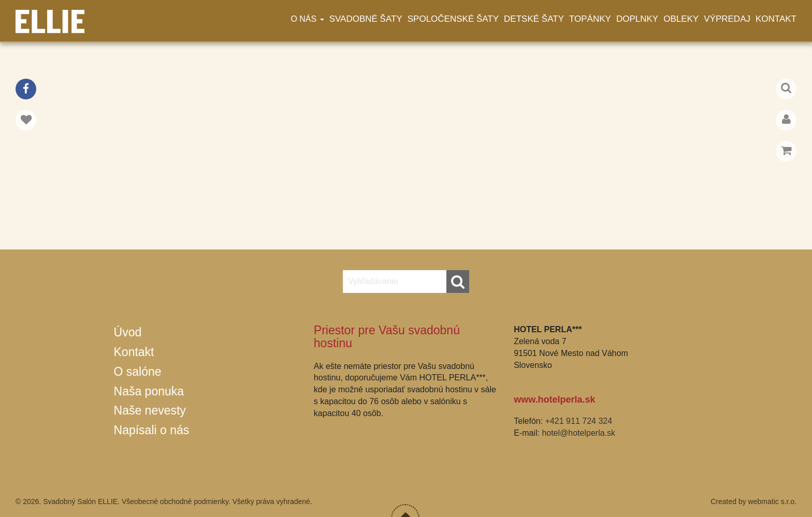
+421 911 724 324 (579, 421)
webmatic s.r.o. (772, 501)
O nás (307, 19)
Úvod (128, 332)
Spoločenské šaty (453, 19)
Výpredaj (727, 19)
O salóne (138, 372)
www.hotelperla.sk (554, 400)
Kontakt (776, 19)
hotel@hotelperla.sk (578, 433)
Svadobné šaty (366, 19)
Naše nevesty (150, 410)
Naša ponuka (149, 391)
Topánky (590, 19)
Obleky (681, 19)
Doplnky (637, 19)
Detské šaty (534, 19)
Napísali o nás (152, 430)
